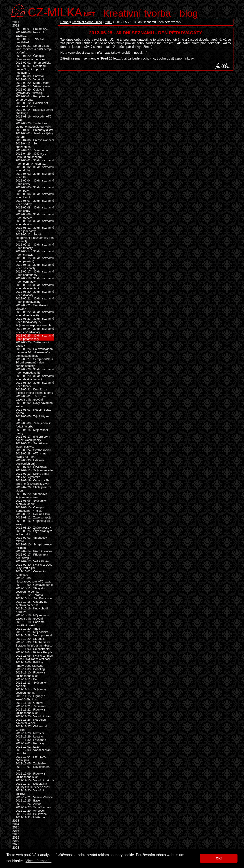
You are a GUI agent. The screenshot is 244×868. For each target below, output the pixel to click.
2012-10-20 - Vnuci (28, 629)
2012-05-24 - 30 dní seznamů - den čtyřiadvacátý (35, 330)
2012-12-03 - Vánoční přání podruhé (34, 752)
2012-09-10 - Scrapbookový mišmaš (34, 546)
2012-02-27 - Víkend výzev (33, 86)
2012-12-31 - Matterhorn (32, 817)
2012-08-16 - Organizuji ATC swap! (34, 523)
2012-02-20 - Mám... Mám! (33, 83)
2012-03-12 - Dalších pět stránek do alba (32, 105)
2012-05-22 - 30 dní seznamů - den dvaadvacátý (35, 314)
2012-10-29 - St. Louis (30, 639)
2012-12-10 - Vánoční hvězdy (35, 780)
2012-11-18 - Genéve (30, 703)
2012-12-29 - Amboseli (30, 811)
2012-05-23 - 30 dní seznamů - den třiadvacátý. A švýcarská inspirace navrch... (35, 322)
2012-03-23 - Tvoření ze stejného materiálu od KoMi (33, 125)
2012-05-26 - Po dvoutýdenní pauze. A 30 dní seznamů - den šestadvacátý (35, 352)
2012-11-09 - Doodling (30, 669)
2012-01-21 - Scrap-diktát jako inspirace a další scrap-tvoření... (34, 49)
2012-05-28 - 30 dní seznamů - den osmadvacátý (35, 371)
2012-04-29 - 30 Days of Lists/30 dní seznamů (31, 155)
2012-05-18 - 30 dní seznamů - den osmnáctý (35, 280)
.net (62, 12)
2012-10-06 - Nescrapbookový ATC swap (34, 580)
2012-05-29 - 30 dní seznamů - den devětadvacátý (35, 378)
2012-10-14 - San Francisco (34, 598)
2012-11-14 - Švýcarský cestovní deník (31, 691)
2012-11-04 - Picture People (34, 652)
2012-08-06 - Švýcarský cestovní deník (31, 502)
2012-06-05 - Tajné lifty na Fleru (33, 418)
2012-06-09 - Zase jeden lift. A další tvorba (34, 425)
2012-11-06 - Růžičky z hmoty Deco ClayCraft (31, 664)
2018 (16, 838)
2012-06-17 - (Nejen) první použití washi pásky (33, 438)
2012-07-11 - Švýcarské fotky (35, 470)
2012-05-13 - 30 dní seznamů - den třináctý (35, 246)
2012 (109, 22)
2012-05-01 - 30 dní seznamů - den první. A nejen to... (35, 162)
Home (64, 22)
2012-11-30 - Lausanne (31, 740)
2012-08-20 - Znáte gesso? (33, 528)
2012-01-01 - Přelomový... (33, 29)
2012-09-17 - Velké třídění (33, 561)
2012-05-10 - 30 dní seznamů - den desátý (35, 223)
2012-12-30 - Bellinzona (31, 814)
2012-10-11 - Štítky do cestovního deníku (30, 590)
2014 (16, 824)
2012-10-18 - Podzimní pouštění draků (30, 624)
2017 (16, 834)
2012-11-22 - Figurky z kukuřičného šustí (30, 711)
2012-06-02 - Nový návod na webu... (34, 405)
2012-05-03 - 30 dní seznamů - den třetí (35, 175)
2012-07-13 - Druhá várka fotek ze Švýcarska (32, 475)
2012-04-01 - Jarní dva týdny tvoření (34, 135)
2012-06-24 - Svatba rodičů (33, 450)
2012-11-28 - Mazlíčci (30, 733)
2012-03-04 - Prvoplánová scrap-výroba (33, 98)
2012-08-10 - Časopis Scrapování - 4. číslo (30, 509)
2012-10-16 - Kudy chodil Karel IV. (32, 610)
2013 (16, 821)
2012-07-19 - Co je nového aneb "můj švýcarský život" (33, 482)
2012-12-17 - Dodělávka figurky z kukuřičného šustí (33, 785)
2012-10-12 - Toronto (29, 595)
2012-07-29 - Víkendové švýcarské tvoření (31, 496)
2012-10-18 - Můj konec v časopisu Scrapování (32, 617)
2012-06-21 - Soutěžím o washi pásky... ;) (32, 445)
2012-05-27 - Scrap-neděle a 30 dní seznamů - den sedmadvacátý (34, 362)
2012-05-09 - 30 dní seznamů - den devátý (35, 216)
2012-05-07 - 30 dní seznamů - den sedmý (35, 202)
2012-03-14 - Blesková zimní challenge (34, 111)
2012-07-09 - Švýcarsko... (32, 467)
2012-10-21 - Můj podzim (32, 632)
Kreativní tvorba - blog (150, 13)
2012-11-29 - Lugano (29, 736)
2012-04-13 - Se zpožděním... (26, 145)
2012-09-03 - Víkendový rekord (31, 539)
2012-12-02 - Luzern (29, 747)
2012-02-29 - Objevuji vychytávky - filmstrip (30, 91)
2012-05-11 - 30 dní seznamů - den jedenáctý (35, 229)
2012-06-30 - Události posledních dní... (30, 462)
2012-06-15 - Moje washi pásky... (32, 432)
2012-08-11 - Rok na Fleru (33, 514)
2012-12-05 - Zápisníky (31, 763)
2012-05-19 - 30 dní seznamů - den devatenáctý (35, 287)
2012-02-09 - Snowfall (30, 76)
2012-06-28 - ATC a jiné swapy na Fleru (31, 455)
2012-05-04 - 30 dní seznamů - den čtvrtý (35, 182)
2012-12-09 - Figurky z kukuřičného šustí (30, 775)
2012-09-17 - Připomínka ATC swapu (32, 556)
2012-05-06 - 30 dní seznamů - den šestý (35, 196)
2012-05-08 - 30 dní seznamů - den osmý (35, 209)
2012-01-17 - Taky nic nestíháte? (30, 41)
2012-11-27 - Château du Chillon (32, 728)
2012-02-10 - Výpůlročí (30, 79)
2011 (16, 22)
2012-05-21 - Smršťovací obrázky (32, 307)
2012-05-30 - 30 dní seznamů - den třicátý (35, 384)
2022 (16, 844)
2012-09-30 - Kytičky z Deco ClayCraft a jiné (34, 566)
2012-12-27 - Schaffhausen (33, 807)
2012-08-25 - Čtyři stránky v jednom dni (34, 533)
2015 (16, 827)
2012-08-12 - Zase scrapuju (34, 517)
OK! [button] (219, 858)
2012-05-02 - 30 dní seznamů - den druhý (35, 169)
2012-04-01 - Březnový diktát (34, 130)
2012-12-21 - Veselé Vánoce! (35, 797)
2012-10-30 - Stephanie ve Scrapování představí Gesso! (35, 644)
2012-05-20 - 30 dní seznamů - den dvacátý (35, 293)
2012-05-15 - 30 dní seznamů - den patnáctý (35, 260)
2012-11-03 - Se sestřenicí (33, 649)
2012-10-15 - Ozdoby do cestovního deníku (32, 603)
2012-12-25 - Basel (28, 800)
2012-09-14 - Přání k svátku (34, 551)
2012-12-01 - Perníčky (30, 743)
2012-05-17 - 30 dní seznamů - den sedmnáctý (35, 273)
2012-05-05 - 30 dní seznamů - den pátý (35, 189)
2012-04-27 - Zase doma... (33, 150)
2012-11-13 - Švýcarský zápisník (31, 684)
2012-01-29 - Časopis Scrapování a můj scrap (31, 58)
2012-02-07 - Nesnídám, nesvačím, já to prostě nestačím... (32, 69)
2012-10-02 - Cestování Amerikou (31, 573)
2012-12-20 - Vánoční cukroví (30, 792)
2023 (16, 848)
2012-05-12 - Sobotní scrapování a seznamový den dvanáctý (35, 238)
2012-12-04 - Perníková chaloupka (31, 758)
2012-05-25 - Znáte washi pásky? (32, 344)
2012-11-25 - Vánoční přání (34, 716)
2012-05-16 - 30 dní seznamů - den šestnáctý (35, 266)
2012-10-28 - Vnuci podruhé (34, 635)
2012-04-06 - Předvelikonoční (35, 140)
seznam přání (95, 53)
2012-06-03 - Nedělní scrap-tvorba (34, 411)
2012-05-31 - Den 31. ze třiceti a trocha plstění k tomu (34, 391)
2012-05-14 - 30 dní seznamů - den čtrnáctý (35, 253)
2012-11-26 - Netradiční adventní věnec (31, 721)
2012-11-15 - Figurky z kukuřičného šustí (30, 698)
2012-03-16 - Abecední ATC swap (34, 118)
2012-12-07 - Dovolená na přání (33, 768)
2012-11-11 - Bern (28, 679)
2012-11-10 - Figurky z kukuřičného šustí (30, 674)
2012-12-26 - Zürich (28, 804)
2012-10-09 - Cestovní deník (34, 585)
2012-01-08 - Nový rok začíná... (30, 34)
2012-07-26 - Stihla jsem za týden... (34, 489)
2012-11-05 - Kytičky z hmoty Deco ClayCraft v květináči (35, 657)
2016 (16, 831)
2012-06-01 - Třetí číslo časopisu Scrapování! (31, 398)
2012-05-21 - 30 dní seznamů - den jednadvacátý (35, 300)
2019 (16, 841)
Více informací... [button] (39, 861)
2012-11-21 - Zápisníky (31, 706)
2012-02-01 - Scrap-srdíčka (33, 63)
